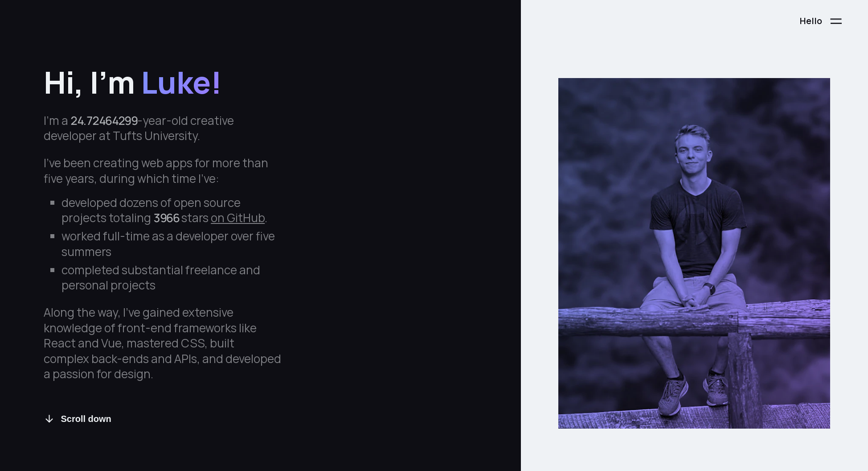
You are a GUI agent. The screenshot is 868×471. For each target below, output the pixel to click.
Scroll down (77, 419)
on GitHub (238, 218)
